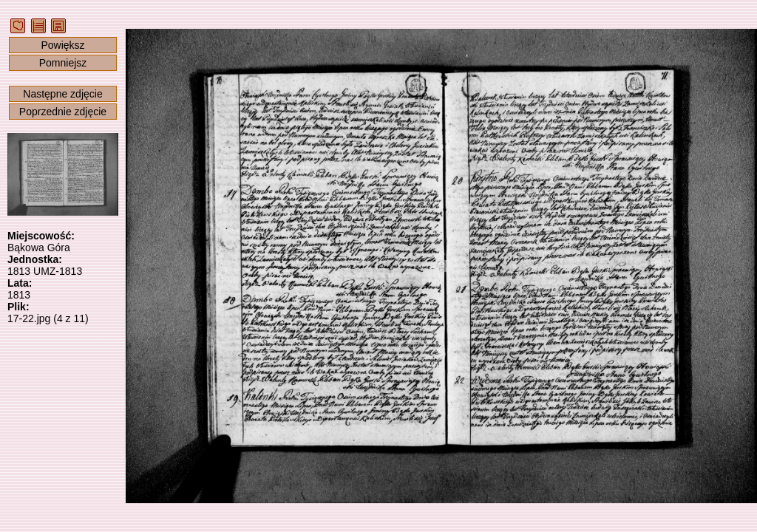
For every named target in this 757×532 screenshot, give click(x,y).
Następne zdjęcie (62, 94)
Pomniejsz (63, 63)
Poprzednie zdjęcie (63, 112)
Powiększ (62, 45)
